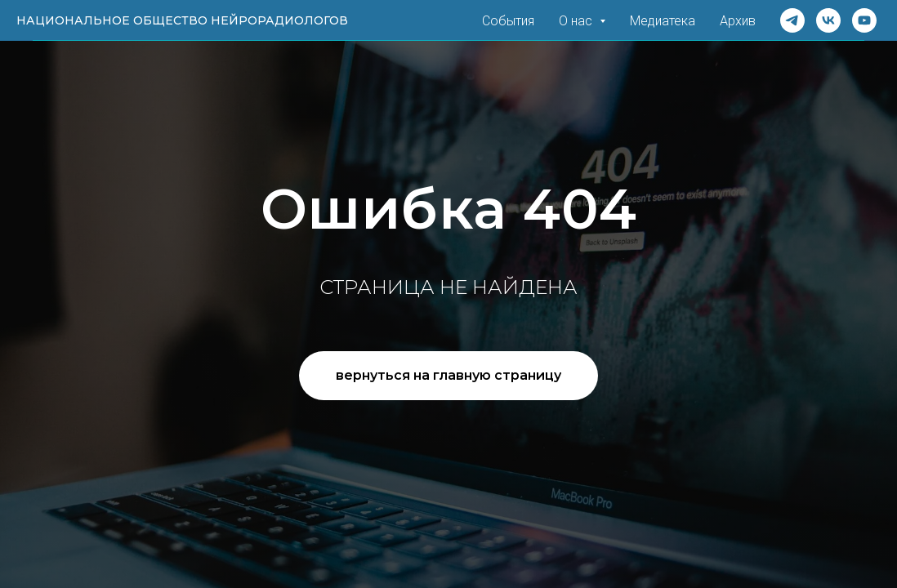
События (508, 21)
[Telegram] (792, 20)
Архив (738, 21)
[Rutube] (864, 20)
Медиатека (663, 21)
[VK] (828, 20)
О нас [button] (577, 21)
